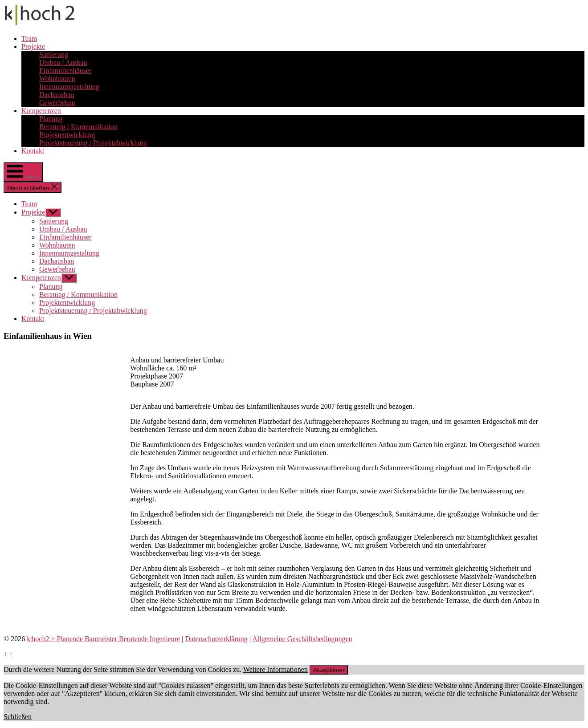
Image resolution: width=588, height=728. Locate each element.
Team (29, 39)
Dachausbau (57, 95)
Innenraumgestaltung (69, 87)
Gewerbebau (57, 103)
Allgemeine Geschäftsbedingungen (302, 639)
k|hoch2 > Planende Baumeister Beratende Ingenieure (103, 639)
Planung (51, 119)
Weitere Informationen (276, 669)
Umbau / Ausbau (63, 63)
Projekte (33, 47)
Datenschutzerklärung (216, 639)
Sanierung (54, 55)
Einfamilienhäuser (65, 71)
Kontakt (33, 151)
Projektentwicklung (67, 135)
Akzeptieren (329, 670)
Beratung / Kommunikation (78, 127)
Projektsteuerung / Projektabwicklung (93, 143)
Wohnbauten (57, 79)
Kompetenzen (41, 111)
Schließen (18, 717)
